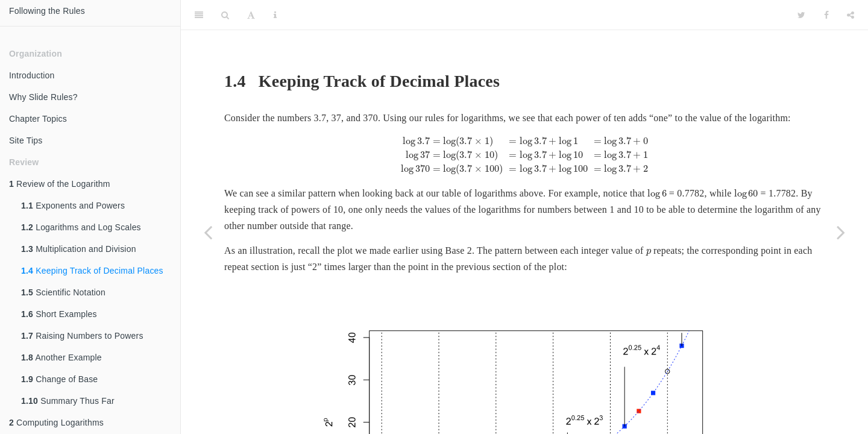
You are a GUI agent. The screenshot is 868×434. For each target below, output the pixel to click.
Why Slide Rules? (43, 97)
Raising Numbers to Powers (82, 336)
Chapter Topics (38, 119)
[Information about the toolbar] (275, 15)
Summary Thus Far (68, 401)
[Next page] (841, 232)
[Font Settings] (251, 15)
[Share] (851, 15)
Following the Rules (47, 11)
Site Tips (26, 140)
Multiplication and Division (79, 249)
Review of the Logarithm (60, 184)
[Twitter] (801, 15)
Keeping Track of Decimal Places (92, 271)
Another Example (61, 357)
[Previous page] (208, 232)
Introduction (32, 75)
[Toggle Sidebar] (199, 15)
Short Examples (59, 314)
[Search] (225, 15)
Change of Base (59, 379)
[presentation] (524, 156)
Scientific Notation (63, 292)
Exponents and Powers (73, 206)
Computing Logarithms (56, 423)
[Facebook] (826, 15)
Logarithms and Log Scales (81, 227)
